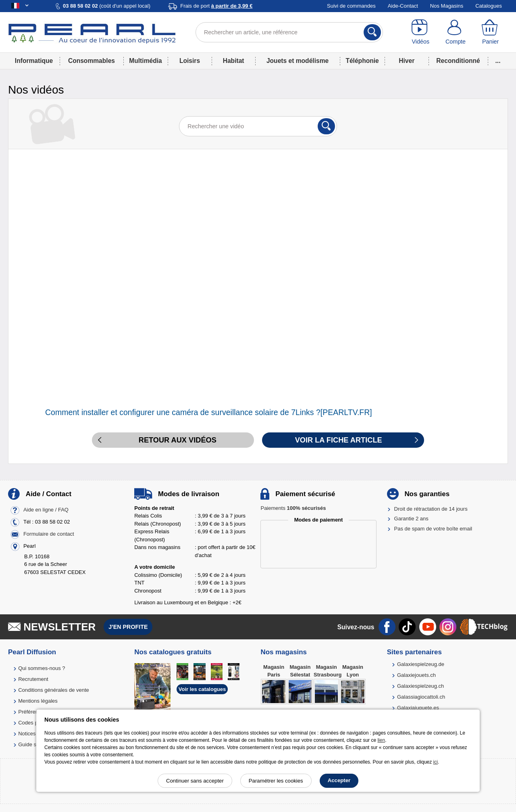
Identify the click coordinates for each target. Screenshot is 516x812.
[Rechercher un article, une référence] (289, 32)
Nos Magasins (447, 6)
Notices (27, 734)
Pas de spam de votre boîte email (433, 529)
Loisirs (190, 61)
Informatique (34, 61)
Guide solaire (34, 744)
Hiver (407, 61)
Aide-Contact (403, 6)
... (498, 61)
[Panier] (490, 32)
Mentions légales (38, 701)
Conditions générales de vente (54, 690)
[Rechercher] (372, 32)
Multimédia (145, 61)
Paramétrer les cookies (276, 781)
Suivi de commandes (351, 6)
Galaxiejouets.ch (416, 675)
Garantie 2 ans (411, 519)
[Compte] (456, 32)
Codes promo (34, 723)
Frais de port (216, 6)
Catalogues (489, 6)
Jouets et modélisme (298, 61)
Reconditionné (458, 61)
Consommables (92, 61)
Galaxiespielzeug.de (421, 664)
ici (436, 762)
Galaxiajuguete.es (418, 708)
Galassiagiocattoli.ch (421, 697)
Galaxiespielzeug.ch (420, 686)
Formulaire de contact (49, 534)
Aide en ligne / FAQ (46, 510)
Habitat (234, 61)
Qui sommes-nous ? (42, 668)
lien (381, 740)
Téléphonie (362, 61)
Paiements (293, 508)
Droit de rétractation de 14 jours (431, 509)
